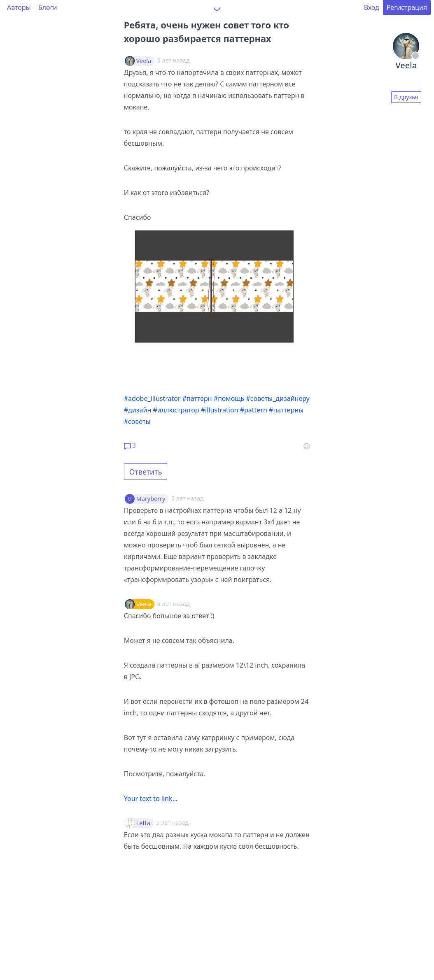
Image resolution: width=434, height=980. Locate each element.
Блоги (48, 7)
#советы (137, 421)
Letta (143, 823)
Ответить (146, 472)
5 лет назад (188, 498)
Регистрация (407, 7)
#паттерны (286, 410)
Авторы (19, 7)
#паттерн (197, 398)
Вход (372, 7)
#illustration (220, 410)
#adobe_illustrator (152, 398)
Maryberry (151, 499)
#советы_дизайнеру (278, 398)
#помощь (229, 398)
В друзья (406, 97)
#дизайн (138, 410)
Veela (144, 61)
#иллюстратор (176, 410)
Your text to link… (151, 798)
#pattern (254, 410)
